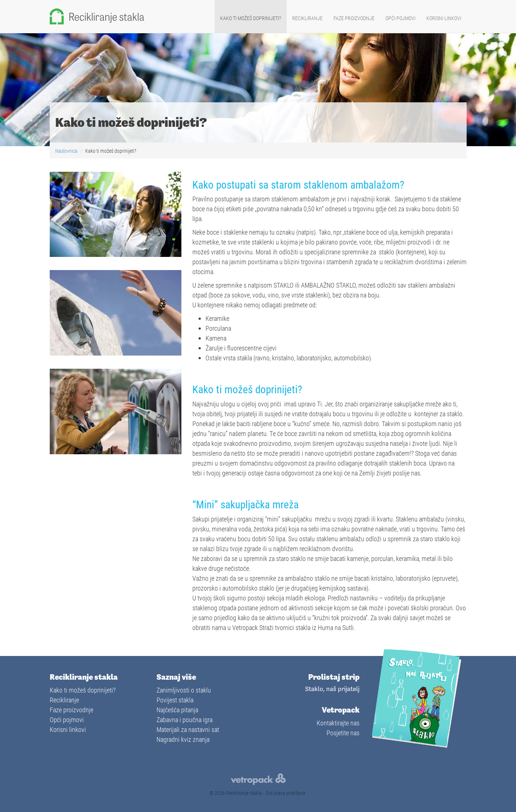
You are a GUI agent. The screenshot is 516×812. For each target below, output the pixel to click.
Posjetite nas (343, 733)
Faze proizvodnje (354, 18)
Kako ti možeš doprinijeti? (251, 18)
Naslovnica (67, 151)
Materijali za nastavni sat (188, 729)
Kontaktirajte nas (338, 723)
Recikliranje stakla (244, 793)
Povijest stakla (175, 700)
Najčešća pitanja (177, 710)
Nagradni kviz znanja (183, 739)
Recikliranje (307, 18)
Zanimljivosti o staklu (184, 690)
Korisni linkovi (444, 18)
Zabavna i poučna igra (184, 720)
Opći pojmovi (400, 18)
